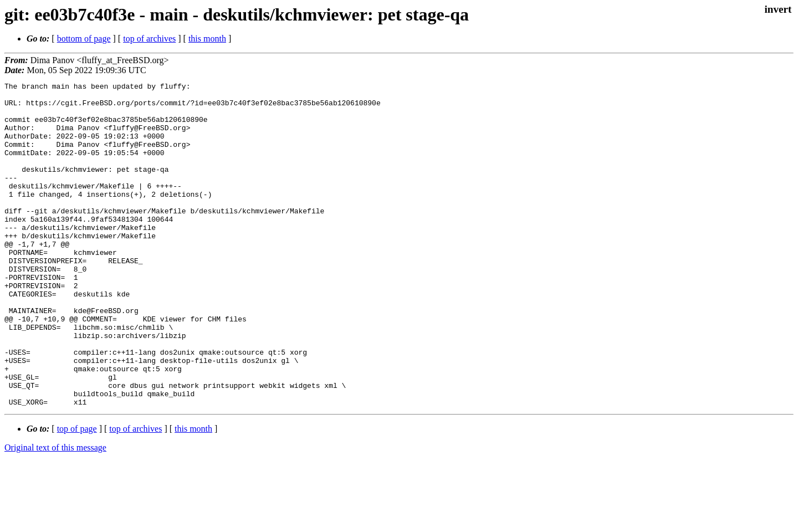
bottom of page (84, 39)
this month (207, 39)
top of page (77, 493)
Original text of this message (55, 512)
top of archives (149, 39)
